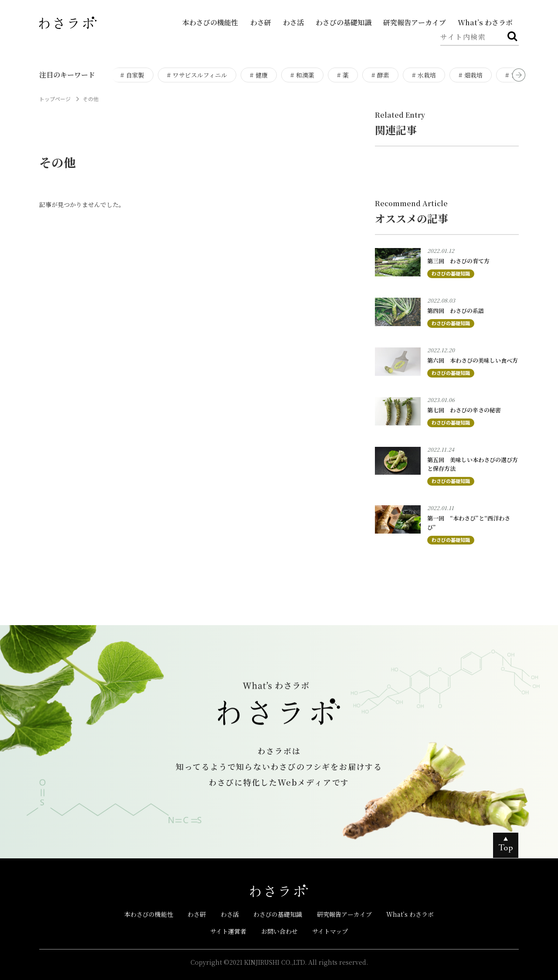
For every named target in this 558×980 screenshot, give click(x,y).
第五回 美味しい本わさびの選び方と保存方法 (473, 464)
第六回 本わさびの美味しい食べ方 (473, 360)
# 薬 (343, 75)
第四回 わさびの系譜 (456, 311)
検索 (512, 41)
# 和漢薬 (302, 75)
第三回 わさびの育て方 (458, 261)
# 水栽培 (424, 75)
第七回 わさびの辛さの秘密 (464, 410)
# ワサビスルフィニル (197, 75)
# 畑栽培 (471, 75)
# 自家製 (132, 75)
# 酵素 (380, 75)
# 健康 (259, 75)
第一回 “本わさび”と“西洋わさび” (469, 523)
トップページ (55, 99)
